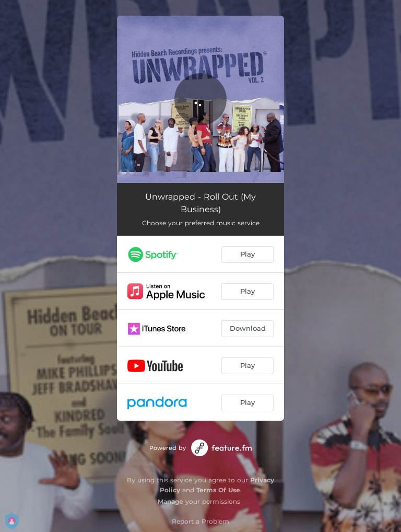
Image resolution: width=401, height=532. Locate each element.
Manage (170, 501)
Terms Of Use (218, 490)
